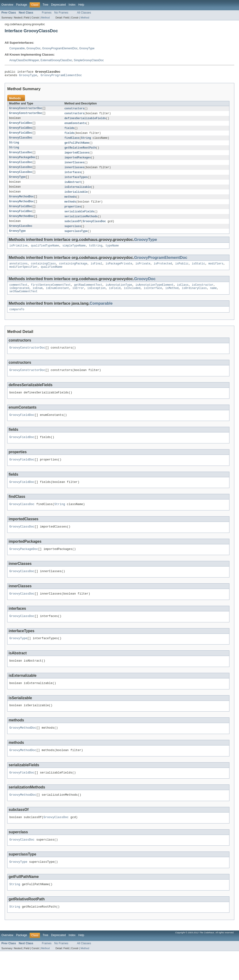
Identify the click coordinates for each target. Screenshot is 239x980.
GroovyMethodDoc (22, 203)
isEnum (38, 298)
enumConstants (75, 125)
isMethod (172, 298)
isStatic (199, 272)
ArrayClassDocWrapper (24, 60)
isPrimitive (18, 253)
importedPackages (78, 161)
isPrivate (143, 272)
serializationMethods (81, 223)
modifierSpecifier (23, 276)
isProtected (163, 272)
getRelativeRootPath (80, 151)
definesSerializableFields (85, 120)
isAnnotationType (119, 294)
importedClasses (77, 156)
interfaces (73, 177)
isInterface (153, 298)
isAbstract (73, 187)
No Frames (61, 13)
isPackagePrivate (119, 272)
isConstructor (203, 294)
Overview (7, 5)
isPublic (182, 272)
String (86, 141)
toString (96, 253)
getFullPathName (77, 146)
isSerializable (76, 197)
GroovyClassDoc (21, 141)
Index (72, 5)
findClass (72, 141)
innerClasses (74, 167)
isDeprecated (19, 298)
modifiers (216, 272)
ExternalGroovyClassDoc (56, 60)
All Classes (84, 13)
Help (81, 5)
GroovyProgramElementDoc (60, 48)
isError (78, 298)
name (213, 298)
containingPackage (73, 272)
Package (22, 5)
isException (96, 298)
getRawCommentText (88, 294)
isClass (183, 294)
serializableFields (79, 218)
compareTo (17, 320)
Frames (47, 13)
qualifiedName (52, 276)
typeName (112, 253)
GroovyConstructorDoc (26, 110)
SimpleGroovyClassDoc (89, 60)
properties (73, 213)
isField (115, 298)
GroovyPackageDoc (22, 161)
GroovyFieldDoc (21, 125)
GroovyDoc (33, 48)
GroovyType (87, 48)
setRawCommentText (23, 302)
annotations (18, 272)
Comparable (17, 48)
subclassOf (73, 228)
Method (45, 18)
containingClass (43, 272)
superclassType (76, 239)
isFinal (96, 272)
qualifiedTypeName (45, 253)
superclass (73, 233)
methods (70, 203)
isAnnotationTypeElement (154, 294)
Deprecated (58, 5)
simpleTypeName (74, 253)
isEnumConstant (57, 298)
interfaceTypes (76, 182)
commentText (18, 294)
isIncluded (132, 298)
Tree (45, 5)
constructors (74, 110)
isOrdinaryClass (194, 298)
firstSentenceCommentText (51, 294)
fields (69, 131)
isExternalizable (78, 192)
